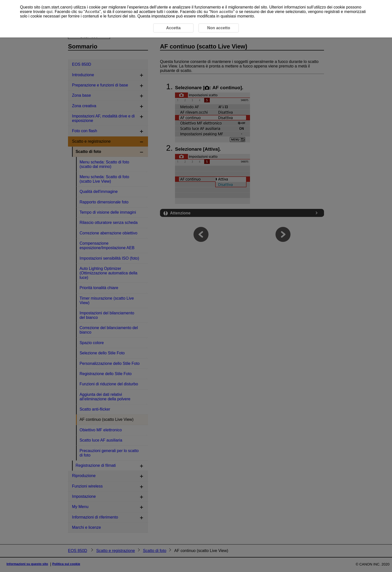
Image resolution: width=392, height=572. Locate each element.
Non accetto (222, 12)
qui (49, 12)
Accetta (92, 12)
